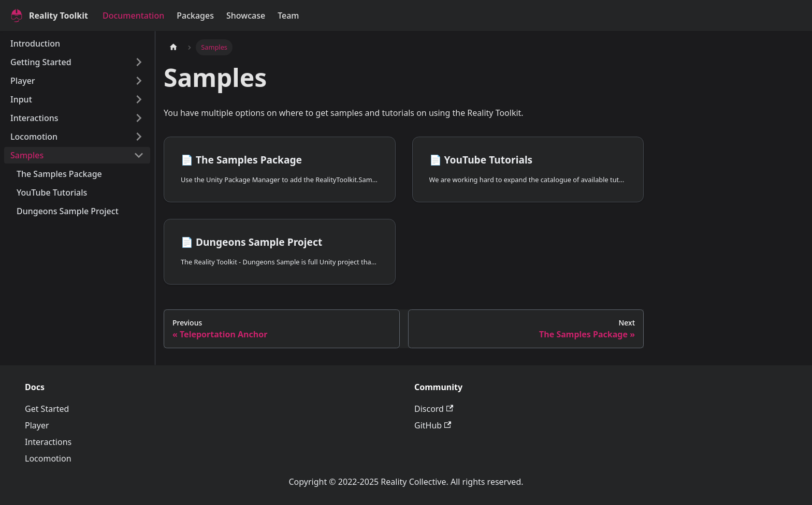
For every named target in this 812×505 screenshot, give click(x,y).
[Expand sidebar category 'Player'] (139, 81)
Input (21, 99)
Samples (27, 155)
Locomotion (34, 137)
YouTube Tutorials (52, 192)
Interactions (34, 118)
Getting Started (41, 62)
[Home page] (173, 47)
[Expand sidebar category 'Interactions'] (139, 118)
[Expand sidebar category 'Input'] (139, 99)
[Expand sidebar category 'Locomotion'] (139, 137)
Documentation (133, 16)
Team (288, 16)
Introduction (35, 43)
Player (23, 81)
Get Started (47, 409)
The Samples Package (59, 174)
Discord (434, 409)
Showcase (246, 16)
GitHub (433, 425)
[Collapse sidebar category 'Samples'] (139, 155)
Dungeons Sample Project (68, 211)
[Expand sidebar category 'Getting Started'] (139, 62)
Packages (195, 16)
